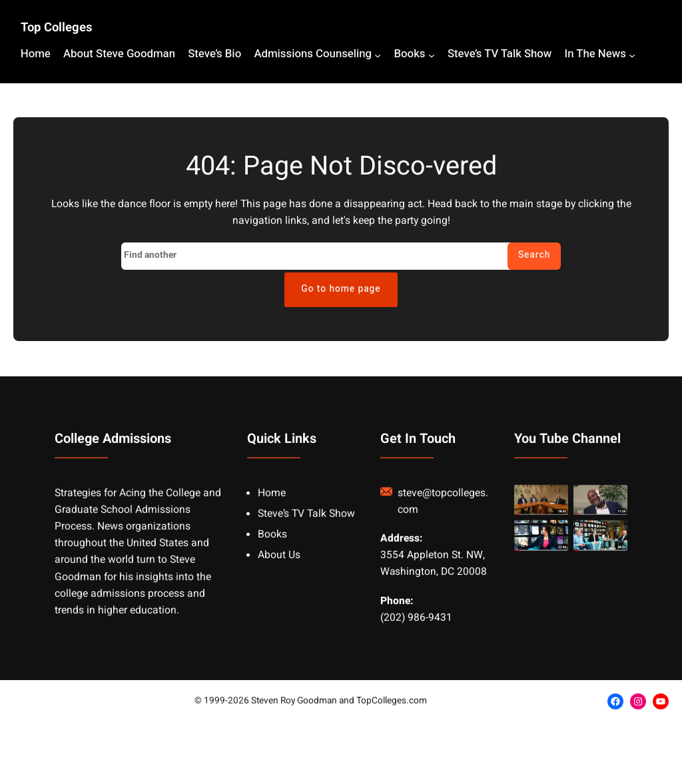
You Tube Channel (567, 451)
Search (534, 255)
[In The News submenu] (632, 55)
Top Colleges (57, 28)
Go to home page (341, 289)
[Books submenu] (432, 55)
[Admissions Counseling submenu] (378, 55)
